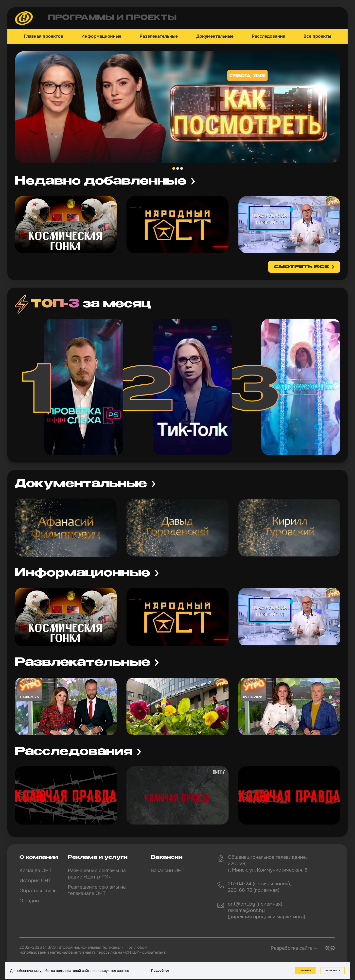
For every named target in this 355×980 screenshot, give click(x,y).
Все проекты (317, 36)
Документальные (215, 36)
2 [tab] (178, 168)
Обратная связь (38, 891)
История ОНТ (35, 881)
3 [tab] (182, 168)
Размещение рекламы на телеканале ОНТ (97, 890)
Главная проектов (44, 36)
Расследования (268, 36)
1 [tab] (174, 168)
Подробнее (160, 971)
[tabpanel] (177, 107)
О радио (29, 901)
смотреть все (301, 267)
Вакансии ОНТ (168, 870)
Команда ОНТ (35, 870)
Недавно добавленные (101, 181)
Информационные (101, 36)
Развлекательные (159, 36)
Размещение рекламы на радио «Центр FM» (97, 874)
